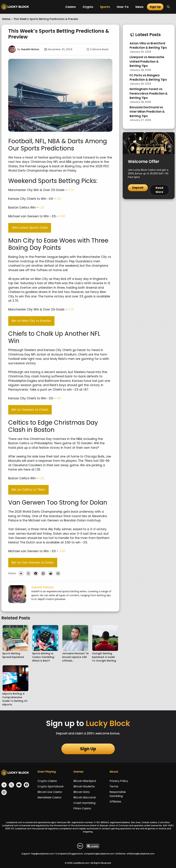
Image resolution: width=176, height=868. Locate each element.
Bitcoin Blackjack (85, 781)
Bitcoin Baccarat (85, 797)
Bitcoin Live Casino (50, 792)
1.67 (59, 199)
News (139, 7)
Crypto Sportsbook (51, 786)
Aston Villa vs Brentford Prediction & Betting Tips (148, 46)
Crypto (88, 7)
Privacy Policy (119, 781)
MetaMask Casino (49, 797)
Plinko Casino (82, 808)
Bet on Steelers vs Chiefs (30, 410)
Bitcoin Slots (82, 792)
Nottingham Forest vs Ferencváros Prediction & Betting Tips (149, 93)
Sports (105, 7)
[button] (168, 7)
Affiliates (115, 802)
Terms (114, 786)
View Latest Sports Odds (30, 228)
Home (6, 19)
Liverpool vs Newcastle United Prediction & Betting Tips (147, 61)
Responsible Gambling (118, 794)
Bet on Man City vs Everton (31, 321)
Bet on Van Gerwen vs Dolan (33, 563)
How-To (123, 7)
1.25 (42, 208)
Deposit (138, 188)
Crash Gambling (84, 803)
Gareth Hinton (30, 49)
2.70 (71, 190)
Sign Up (155, 7)
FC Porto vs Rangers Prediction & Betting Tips (148, 78)
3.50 (62, 216)
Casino (71, 7)
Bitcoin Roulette (84, 786)
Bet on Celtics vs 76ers (28, 490)
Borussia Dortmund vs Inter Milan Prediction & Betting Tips (147, 112)
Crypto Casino (47, 781)
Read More (159, 190)
